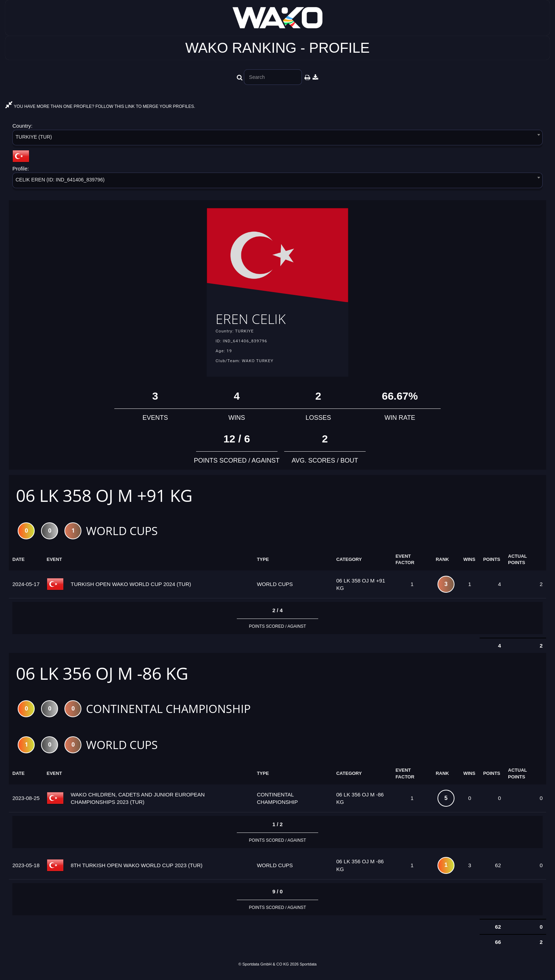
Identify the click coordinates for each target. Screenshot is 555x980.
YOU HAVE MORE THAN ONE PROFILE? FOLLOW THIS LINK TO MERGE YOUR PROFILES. (100, 106)
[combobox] (277, 139)
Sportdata (308, 968)
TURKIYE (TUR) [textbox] (34, 137)
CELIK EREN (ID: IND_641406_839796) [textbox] (60, 180)
